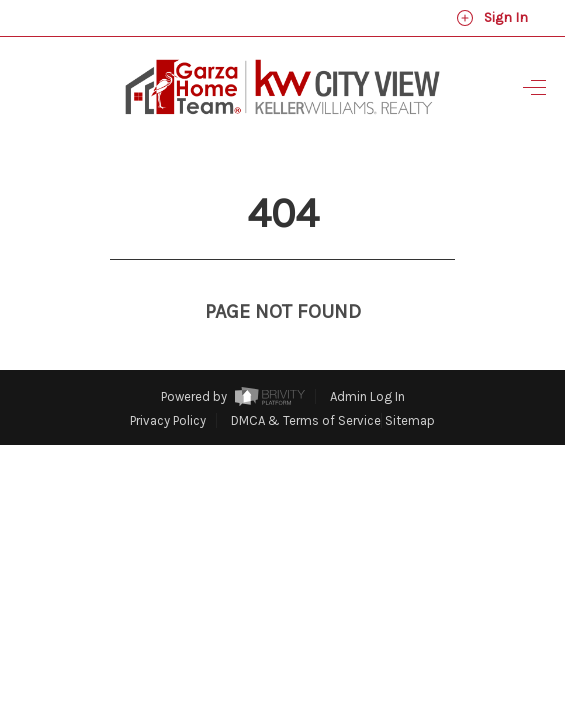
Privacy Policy (168, 383)
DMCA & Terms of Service (306, 383)
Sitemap (410, 383)
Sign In (492, 18)
